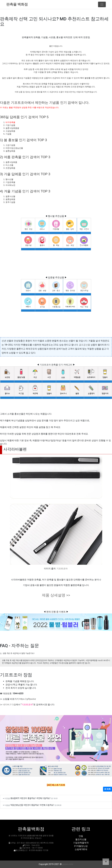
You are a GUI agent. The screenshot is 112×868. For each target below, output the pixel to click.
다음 (14, 705)
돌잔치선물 (81, 839)
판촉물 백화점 (17, 4)
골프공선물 (84, 345)
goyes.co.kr (68, 864)
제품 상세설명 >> (56, 595)
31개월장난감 (81, 846)
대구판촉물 (10, 122)
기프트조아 (62, 569)
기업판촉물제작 (81, 843)
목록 (108, 789)
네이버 (6, 705)
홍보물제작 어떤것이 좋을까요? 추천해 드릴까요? (30, 798)
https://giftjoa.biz (28, 699)
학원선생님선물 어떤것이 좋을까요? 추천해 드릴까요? (32, 805)
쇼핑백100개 (81, 849)
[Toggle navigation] (102, 4)
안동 (81, 836)
